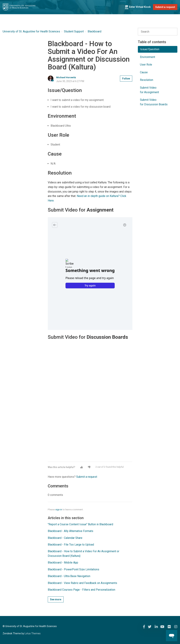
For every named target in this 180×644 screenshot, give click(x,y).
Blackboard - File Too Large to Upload (71, 545)
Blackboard (94, 31)
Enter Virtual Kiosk (138, 7)
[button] (81, 467)
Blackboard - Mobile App (63, 563)
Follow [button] (126, 79)
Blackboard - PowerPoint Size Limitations (73, 569)
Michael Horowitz (66, 77)
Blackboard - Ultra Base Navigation (69, 576)
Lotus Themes (33, 633)
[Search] (158, 32)
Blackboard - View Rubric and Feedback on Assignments (82, 583)
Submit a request (165, 7)
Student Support (74, 31)
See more (56, 599)
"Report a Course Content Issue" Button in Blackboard (80, 524)
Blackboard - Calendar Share (65, 538)
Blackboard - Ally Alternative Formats (71, 531)
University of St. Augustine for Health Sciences (31, 31)
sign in (59, 509)
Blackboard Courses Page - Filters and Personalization (81, 590)
